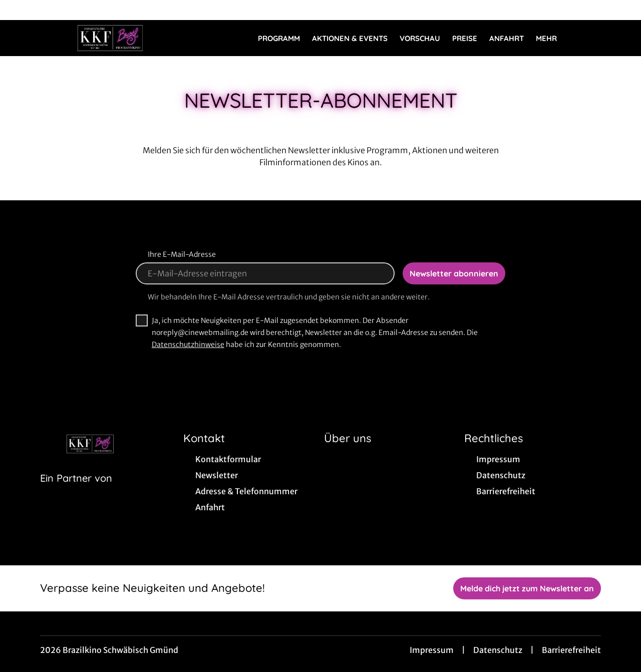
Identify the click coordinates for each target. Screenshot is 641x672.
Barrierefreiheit (571, 650)
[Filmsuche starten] (591, 38)
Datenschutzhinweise (188, 345)
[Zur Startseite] (110, 38)
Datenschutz (498, 650)
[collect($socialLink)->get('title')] (18, 10)
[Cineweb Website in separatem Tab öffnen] (76, 491)
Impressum (432, 650)
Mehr (552, 39)
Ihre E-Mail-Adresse (182, 254)
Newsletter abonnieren (454, 273)
